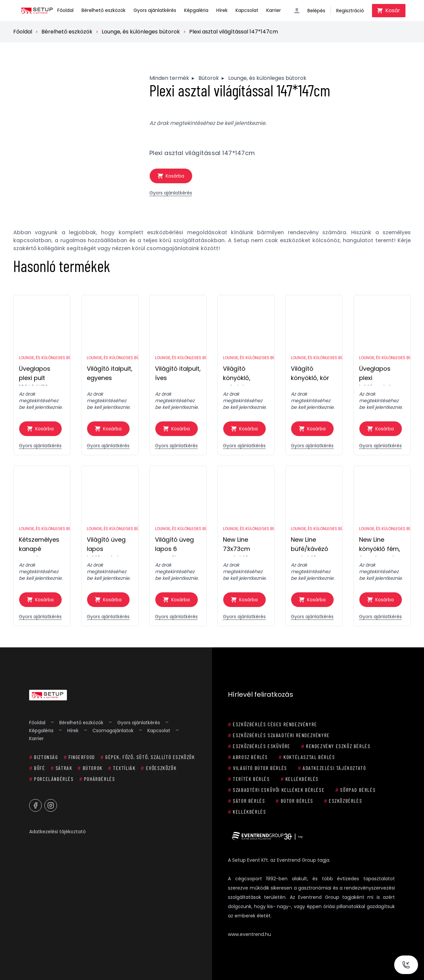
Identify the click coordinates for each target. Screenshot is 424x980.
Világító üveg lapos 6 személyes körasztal (174, 546)
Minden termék (169, 78)
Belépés (316, 11)
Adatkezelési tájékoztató (57, 832)
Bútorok (209, 78)
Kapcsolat (247, 10)
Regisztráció (350, 11)
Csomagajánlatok (113, 731)
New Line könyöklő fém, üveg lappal (380, 546)
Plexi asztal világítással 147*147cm (234, 32)
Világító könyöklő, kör (310, 373)
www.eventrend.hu (249, 934)
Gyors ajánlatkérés (155, 10)
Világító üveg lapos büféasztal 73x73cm (106, 546)
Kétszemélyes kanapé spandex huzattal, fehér (40, 546)
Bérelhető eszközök (104, 10)
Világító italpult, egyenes (110, 373)
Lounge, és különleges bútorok (141, 32)
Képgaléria (196, 10)
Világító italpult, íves (178, 373)
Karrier (274, 10)
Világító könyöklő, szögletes (237, 375)
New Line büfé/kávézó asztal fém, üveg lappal (310, 546)
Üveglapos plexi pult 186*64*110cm (38, 375)
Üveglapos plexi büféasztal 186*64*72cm (379, 375)
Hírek (222, 10)
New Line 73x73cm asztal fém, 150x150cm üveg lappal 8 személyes (243, 546)
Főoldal (65, 10)
